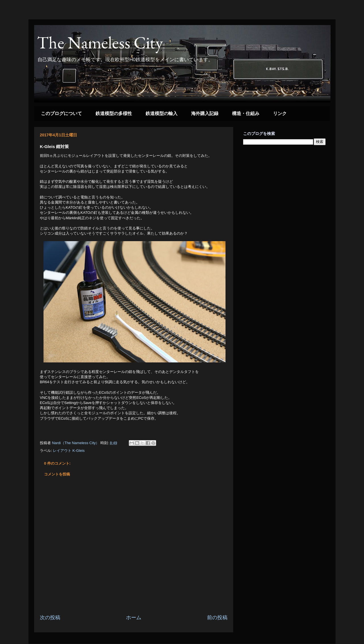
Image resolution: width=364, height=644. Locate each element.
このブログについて (61, 113)
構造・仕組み (246, 113)
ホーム (134, 618)
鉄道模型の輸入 (162, 113)
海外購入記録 (205, 113)
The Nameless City (100, 42)
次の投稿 (50, 618)
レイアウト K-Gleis (69, 451)
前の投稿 (217, 618)
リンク (280, 113)
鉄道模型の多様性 (114, 113)
